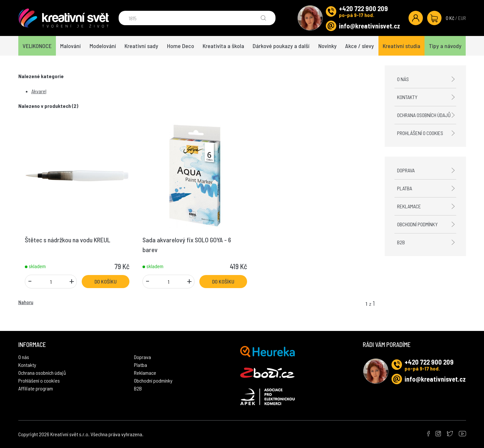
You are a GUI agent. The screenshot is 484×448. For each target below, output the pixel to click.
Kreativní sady (141, 46)
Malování (70, 46)
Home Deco (181, 46)
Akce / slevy (359, 46)
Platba (405, 188)
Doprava (406, 170)
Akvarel (39, 91)
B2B (401, 242)
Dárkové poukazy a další (281, 46)
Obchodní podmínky (417, 224)
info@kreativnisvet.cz (369, 26)
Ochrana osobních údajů (424, 115)
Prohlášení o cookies (420, 133)
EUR (462, 18)
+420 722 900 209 (363, 9)
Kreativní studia (401, 46)
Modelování (103, 46)
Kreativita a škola (223, 46)
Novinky (327, 46)
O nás (403, 79)
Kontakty (407, 97)
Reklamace (409, 206)
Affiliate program (36, 388)
